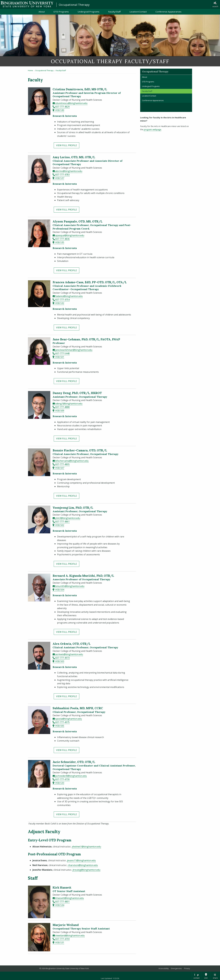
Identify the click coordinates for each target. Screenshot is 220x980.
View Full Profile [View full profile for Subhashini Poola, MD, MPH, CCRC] (67, 750)
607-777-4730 (62, 779)
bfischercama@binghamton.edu (72, 461)
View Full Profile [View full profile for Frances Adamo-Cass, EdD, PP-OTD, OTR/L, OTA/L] (67, 328)
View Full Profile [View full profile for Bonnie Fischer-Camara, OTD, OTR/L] (67, 496)
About (42, 12)
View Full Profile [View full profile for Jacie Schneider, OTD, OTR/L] (67, 814)
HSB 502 (60, 525)
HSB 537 (60, 178)
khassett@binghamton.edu (70, 898)
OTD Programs (61, 12)
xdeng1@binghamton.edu (69, 404)
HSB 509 (60, 411)
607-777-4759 (62, 939)
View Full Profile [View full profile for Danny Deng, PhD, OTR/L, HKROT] (67, 439)
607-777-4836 (62, 239)
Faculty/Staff (114, 12)
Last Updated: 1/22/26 (110, 978)
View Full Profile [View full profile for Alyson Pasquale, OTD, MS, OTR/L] (67, 270)
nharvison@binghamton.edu (83, 865)
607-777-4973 (62, 658)
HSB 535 (60, 242)
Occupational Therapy (74, 5)
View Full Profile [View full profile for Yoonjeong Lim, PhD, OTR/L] (67, 564)
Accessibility (164, 968)
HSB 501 (60, 357)
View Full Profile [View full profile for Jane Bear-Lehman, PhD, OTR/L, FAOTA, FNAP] (67, 381)
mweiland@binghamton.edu (70, 935)
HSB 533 (60, 783)
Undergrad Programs (88, 12)
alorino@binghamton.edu (69, 171)
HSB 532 (60, 303)
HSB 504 (60, 590)
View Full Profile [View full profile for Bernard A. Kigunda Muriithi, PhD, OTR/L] (67, 632)
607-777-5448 (62, 353)
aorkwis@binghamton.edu (69, 654)
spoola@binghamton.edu (69, 719)
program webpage (153, 129)
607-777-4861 (62, 522)
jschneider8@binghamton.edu (71, 776)
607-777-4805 (62, 464)
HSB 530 (60, 110)
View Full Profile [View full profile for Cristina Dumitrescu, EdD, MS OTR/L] (67, 145)
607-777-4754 (62, 300)
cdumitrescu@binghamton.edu (71, 103)
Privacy (187, 968)
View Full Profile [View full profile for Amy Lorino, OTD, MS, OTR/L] (67, 210)
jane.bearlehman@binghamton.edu (74, 350)
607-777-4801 (62, 902)
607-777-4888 (62, 407)
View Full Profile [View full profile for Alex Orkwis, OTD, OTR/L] (67, 696)
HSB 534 (60, 905)
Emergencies (176, 968)
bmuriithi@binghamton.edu (70, 586)
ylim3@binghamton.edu (68, 518)
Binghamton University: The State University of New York (27, 4)
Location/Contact (138, 12)
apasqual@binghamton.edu (70, 235)
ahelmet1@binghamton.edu (86, 847)
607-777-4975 (62, 722)
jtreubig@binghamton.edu (86, 870)
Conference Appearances (168, 12)
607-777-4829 (62, 107)
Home (30, 70)
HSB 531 (60, 942)
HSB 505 (60, 726)
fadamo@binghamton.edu (69, 296)
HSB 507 (60, 468)
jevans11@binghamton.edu (81, 860)
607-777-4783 (62, 175)
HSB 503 (60, 661)
